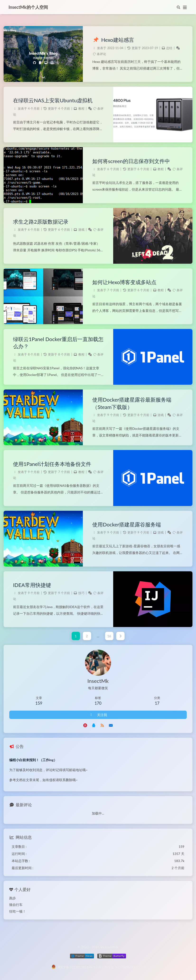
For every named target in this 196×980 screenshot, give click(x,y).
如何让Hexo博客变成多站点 (124, 282)
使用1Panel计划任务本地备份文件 (52, 464)
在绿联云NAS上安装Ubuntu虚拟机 (53, 100)
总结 (169, 48)
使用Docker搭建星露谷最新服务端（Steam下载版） (132, 403)
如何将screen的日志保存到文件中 (131, 161)
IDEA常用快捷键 (32, 585)
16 (109, 636)
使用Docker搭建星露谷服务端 (127, 525)
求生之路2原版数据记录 (41, 222)
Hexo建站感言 (113, 40)
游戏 (81, 230)
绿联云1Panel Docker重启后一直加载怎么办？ (58, 343)
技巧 (81, 593)
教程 (81, 109)
